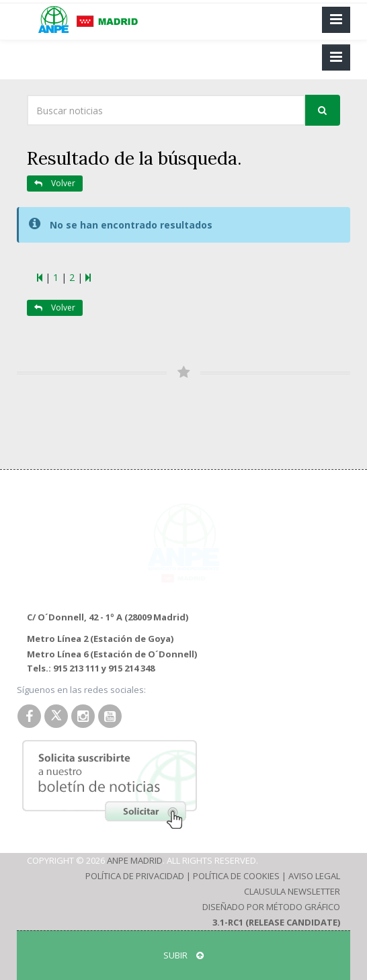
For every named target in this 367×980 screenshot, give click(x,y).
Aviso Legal (314, 876)
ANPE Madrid (135, 860)
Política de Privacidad (135, 876)
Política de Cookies (236, 876)
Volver (55, 183)
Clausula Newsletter (292, 891)
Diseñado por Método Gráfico (271, 907)
